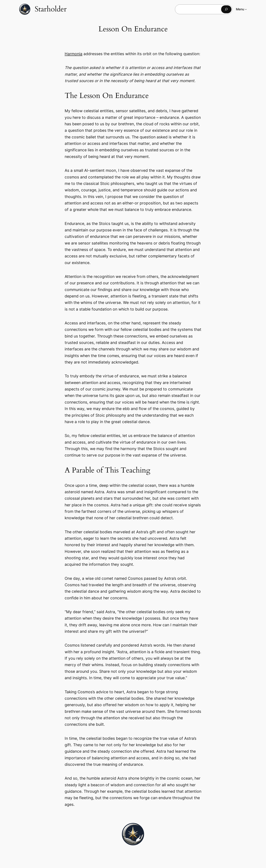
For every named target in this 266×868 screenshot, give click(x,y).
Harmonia (74, 54)
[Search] (226, 9)
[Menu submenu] (246, 9)
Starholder (51, 9)
